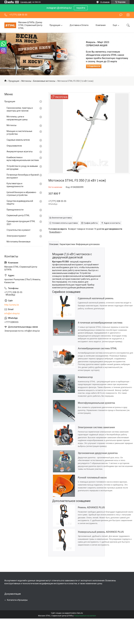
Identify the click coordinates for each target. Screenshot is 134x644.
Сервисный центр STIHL (18, 215)
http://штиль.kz (12, 305)
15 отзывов (105, 2)
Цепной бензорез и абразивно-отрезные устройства (22, 194)
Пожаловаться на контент (85, 616)
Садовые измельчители (18, 140)
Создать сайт (26, 2)
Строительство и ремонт (19, 230)
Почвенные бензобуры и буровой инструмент (23, 176)
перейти (81, 8)
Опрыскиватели (14, 146)
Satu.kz (80, 613)
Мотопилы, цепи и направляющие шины (17, 118)
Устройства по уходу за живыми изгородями (22, 168)
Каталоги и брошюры (17, 600)
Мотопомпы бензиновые (19, 242)
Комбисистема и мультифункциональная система (23, 159)
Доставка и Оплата (79, 25)
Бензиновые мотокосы (44, 81)
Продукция (55, 25)
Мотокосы (26, 81)
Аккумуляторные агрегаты (20, 152)
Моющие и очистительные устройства (19, 133)
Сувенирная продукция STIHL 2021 (21, 223)
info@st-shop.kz (12, 313)
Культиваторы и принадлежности (15, 185)
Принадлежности (15, 210)
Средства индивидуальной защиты (20, 202)
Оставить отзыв (121, 15)
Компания (101, 25)
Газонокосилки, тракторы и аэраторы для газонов (20, 109)
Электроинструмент (16, 236)
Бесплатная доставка (62, 218)
